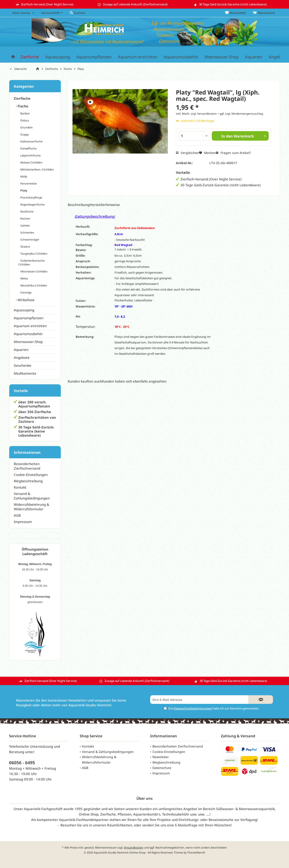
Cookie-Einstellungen (31, 475)
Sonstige (26, 292)
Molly (23, 176)
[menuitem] (265, 13)
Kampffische (28, 148)
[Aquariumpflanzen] (94, 57)
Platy (23, 190)
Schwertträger (29, 240)
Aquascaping (24, 310)
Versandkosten (134, 848)
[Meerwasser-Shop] (222, 57)
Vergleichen (187, 153)
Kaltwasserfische (31, 141)
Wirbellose (26, 300)
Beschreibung (79, 205)
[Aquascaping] (58, 57)
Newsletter (161, 757)
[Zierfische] (30, 57)
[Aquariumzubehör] (181, 57)
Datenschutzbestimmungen (193, 708)
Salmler (25, 226)
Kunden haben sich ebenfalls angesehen (134, 381)
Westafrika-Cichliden (33, 285)
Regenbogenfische (32, 205)
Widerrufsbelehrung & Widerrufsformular (31, 507)
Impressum (23, 522)
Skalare (25, 247)
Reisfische (27, 212)
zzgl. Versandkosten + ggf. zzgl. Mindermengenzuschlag (227, 114)
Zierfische (22, 98)
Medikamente (25, 373)
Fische (22, 106)
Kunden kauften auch (85, 381)
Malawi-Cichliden (31, 162)
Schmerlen (27, 233)
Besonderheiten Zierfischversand (27, 466)
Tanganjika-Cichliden (34, 254)
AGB (17, 515)
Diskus (24, 120)
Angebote (22, 357)
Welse (24, 278)
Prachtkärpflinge (31, 197)
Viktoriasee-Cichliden (34, 271)
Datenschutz (162, 768)
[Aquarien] (254, 57)
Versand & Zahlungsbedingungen (32, 496)
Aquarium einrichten (30, 326)
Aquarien (21, 350)
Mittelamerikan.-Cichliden (37, 169)
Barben (25, 113)
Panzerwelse (28, 183)
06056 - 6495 (22, 763)
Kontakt (20, 487)
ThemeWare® (196, 853)
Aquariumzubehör (28, 334)
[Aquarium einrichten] (138, 57)
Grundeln (26, 127)
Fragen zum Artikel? (233, 153)
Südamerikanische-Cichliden (32, 263)
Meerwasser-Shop (28, 342)
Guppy (24, 134)
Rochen (25, 219)
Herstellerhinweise (105, 205)
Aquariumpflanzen (29, 318)
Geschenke (23, 365)
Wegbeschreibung (28, 481)
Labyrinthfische (30, 155)
